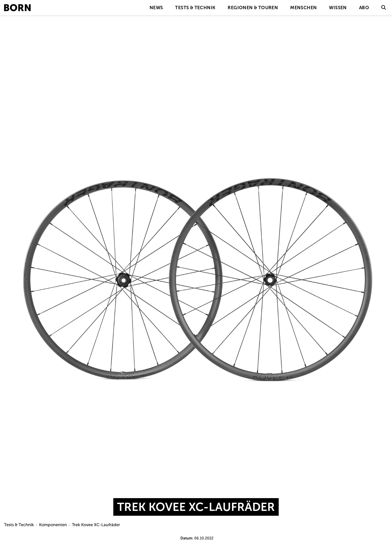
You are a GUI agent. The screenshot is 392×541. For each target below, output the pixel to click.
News (156, 8)
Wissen (338, 8)
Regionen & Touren (253, 8)
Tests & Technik (195, 8)
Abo (364, 8)
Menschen (303, 8)
